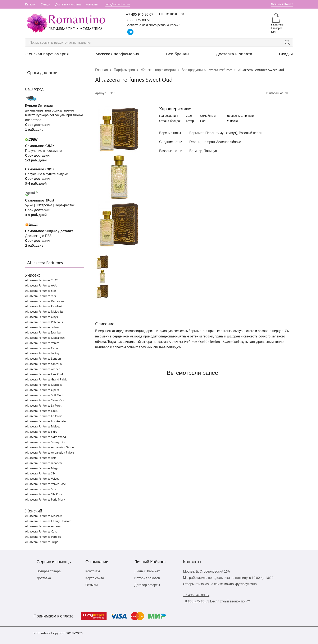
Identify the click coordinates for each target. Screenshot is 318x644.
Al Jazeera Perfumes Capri (41, 348)
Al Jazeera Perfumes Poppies (43, 537)
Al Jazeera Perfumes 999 (41, 296)
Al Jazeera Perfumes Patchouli (44, 322)
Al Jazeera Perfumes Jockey (42, 353)
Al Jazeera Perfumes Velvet (42, 479)
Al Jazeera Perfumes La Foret (43, 405)
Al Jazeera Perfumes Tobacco (43, 327)
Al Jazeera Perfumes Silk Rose (44, 494)
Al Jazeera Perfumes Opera (42, 390)
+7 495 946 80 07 (139, 14)
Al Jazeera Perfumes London (43, 358)
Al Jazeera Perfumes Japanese (44, 463)
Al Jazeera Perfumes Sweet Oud (45, 400)
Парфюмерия (124, 70)
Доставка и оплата (68, 4)
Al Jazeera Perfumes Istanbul (43, 332)
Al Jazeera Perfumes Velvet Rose (45, 484)
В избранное (275, 93)
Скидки (46, 4)
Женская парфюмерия (47, 54)
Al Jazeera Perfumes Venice (42, 343)
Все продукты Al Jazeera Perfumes (207, 70)
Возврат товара (49, 571)
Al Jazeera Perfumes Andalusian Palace (49, 452)
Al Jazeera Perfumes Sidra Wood (46, 437)
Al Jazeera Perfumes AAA (41, 285)
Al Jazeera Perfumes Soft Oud (44, 395)
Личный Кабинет (147, 571)
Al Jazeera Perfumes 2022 (41, 280)
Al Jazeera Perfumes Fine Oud (44, 374)
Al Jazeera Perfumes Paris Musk (45, 499)
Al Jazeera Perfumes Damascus (45, 301)
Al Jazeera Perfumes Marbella (44, 385)
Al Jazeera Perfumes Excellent (44, 306)
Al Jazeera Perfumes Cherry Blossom (48, 521)
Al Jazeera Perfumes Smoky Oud (46, 442)
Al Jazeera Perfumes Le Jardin (44, 416)
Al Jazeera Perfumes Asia (41, 458)
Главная (102, 70)
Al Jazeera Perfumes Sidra (41, 432)
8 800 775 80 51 (138, 20)
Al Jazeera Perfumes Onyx (41, 317)
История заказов (147, 578)
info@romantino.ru (118, 4)
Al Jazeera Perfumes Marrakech (45, 338)
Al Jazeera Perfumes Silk (40, 473)
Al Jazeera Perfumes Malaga (43, 426)
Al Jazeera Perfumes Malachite (44, 311)
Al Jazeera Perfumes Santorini (44, 364)
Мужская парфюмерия (117, 54)
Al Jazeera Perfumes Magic (42, 468)
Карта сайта (95, 578)
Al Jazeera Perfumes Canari (42, 531)
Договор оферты (147, 585)
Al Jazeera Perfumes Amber (42, 369)
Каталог (30, 4)
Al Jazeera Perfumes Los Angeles (46, 421)
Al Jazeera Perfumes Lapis (41, 411)
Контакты (92, 4)
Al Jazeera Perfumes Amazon (43, 526)
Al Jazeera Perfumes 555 (41, 489)
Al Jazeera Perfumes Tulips (42, 542)
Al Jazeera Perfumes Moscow (43, 516)
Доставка (44, 578)
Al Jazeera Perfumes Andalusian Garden (50, 447)
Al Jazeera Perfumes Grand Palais (46, 379)
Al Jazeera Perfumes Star (41, 291)
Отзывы (92, 585)
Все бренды (178, 54)
